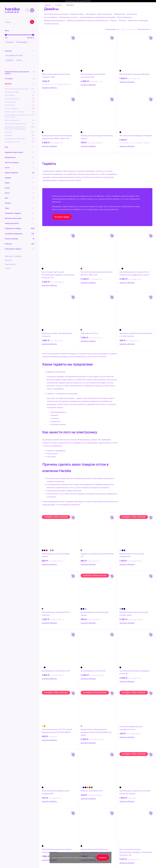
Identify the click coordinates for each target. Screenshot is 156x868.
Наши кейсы (10, 264)
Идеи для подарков (13, 256)
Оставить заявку (62, 217)
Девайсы (8, 84)
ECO (6, 147)
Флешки (113, 21)
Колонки (122, 21)
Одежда (8, 178)
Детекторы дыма (105, 14)
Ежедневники (10, 157)
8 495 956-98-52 (12, 12)
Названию (131, 29)
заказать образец (49, 88)
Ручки (7, 167)
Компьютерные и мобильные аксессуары (98, 17)
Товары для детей (12, 223)
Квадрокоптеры (77, 14)
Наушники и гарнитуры (138, 21)
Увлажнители (119, 14)
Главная (47, 5)
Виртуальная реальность (55, 21)
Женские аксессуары (13, 218)
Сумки (7, 188)
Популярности (143, 29)
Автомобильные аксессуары (56, 14)
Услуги (8, 268)
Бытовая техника (51, 24)
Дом (6, 198)
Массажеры (91, 14)
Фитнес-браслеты (125, 17)
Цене (123, 29)
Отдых (7, 183)
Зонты (7, 193)
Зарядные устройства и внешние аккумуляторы (87, 21)
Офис (7, 208)
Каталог (8, 260)
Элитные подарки (12, 162)
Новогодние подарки (13, 249)
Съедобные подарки (13, 213)
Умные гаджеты (51, 17)
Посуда (8, 203)
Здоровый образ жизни (14, 152)
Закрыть (103, 858)
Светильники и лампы (69, 17)
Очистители (132, 14)
